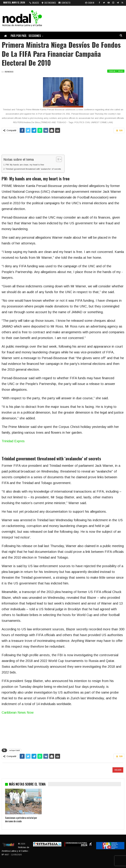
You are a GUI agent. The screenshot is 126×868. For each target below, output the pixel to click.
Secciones (35, 36)
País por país (19, 36)
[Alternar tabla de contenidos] (57, 159)
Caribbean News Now (18, 712)
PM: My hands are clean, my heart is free (25, 165)
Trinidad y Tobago (116, 71)
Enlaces (34, 3)
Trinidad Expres (13, 441)
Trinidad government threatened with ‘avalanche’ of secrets (33, 169)
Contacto (64, 3)
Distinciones (49, 3)
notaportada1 (15, 750)
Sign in (90, 3)
